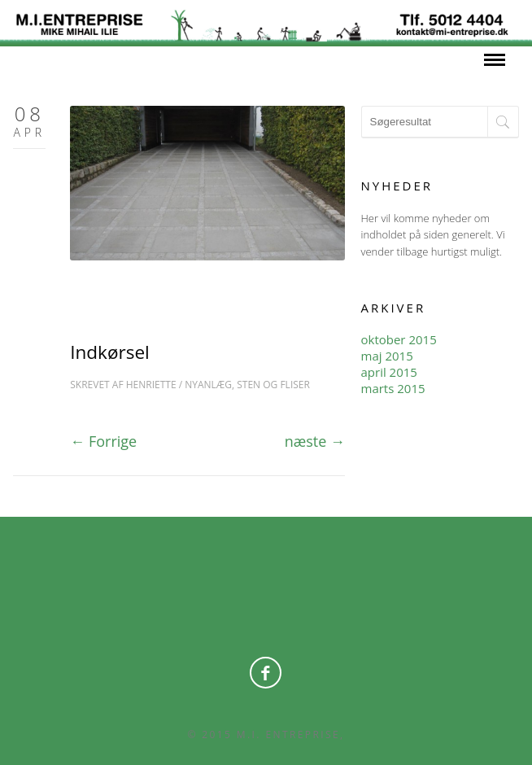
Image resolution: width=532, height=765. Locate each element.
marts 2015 (393, 388)
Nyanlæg (208, 385)
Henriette (151, 385)
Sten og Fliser (273, 385)
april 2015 (389, 372)
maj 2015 (387, 356)
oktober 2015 (399, 339)
